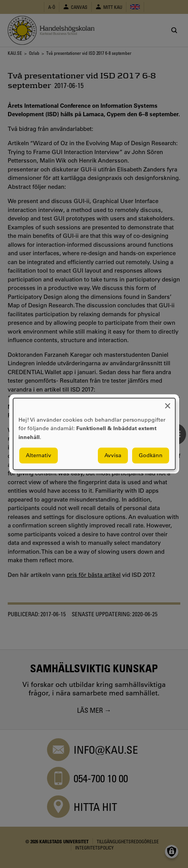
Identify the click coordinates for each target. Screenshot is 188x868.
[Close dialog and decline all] (168, 403)
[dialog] (94, 434)
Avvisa (113, 456)
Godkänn (151, 456)
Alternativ (39, 456)
